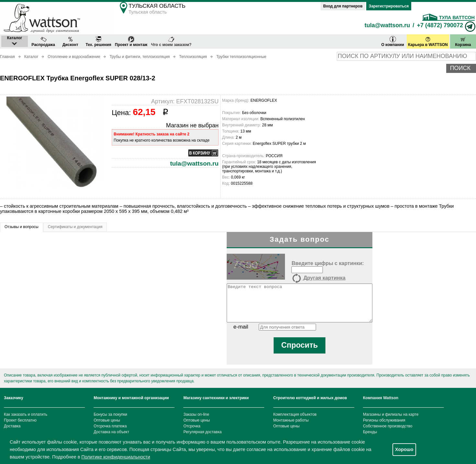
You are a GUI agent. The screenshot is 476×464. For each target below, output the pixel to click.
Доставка (12, 426)
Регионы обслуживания (384, 420)
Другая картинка (318, 278)
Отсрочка (192, 426)
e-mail (241, 327)
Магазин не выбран (192, 125)
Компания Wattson (381, 398)
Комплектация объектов (295, 414)
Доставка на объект (111, 432)
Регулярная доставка (202, 432)
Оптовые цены (107, 420)
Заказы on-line (196, 414)
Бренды (370, 432)
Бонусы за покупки (110, 414)
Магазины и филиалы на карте (391, 414)
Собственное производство (388, 426)
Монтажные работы (291, 420)
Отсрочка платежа (110, 426)
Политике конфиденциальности (116, 457)
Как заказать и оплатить (26, 414)
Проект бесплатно (20, 420)
